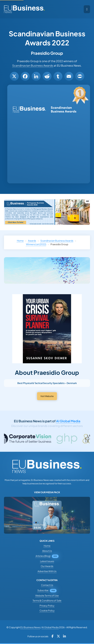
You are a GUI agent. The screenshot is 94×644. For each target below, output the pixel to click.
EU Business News (30, 627)
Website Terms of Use (47, 595)
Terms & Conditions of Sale (47, 600)
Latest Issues (47, 561)
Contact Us (47, 585)
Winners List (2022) (36, 244)
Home (20, 241)
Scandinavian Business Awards (33, 66)
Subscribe (43, 590)
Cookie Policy (47, 610)
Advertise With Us (47, 571)
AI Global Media (68, 421)
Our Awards (47, 566)
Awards (32, 241)
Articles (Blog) (43, 556)
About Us (47, 551)
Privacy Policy (47, 606)
